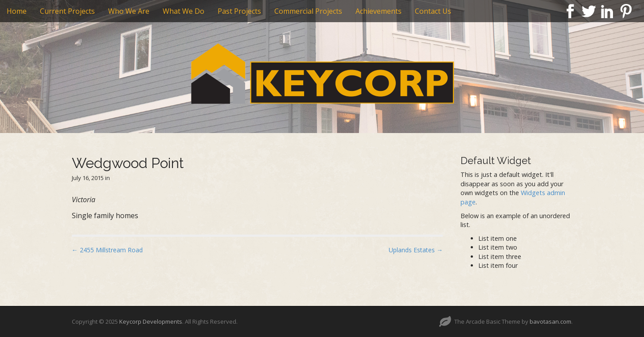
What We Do (183, 11)
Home (17, 11)
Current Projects (67, 11)
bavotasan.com (550, 321)
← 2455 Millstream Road (107, 250)
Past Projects (239, 11)
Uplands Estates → (416, 250)
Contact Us (433, 11)
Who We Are (129, 11)
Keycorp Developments (151, 321)
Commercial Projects (308, 11)
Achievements (379, 11)
